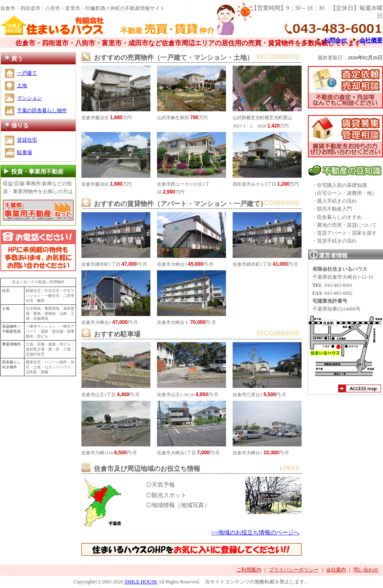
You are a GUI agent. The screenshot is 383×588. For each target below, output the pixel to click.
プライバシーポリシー (294, 570)
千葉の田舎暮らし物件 (42, 110)
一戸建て (27, 73)
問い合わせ (366, 570)
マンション (29, 98)
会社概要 (371, 40)
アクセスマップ (360, 390)
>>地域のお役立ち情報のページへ (255, 532)
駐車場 (25, 152)
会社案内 (336, 570)
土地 (22, 86)
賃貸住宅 (27, 140)
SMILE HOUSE (141, 582)
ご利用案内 (249, 570)
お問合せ (335, 40)
